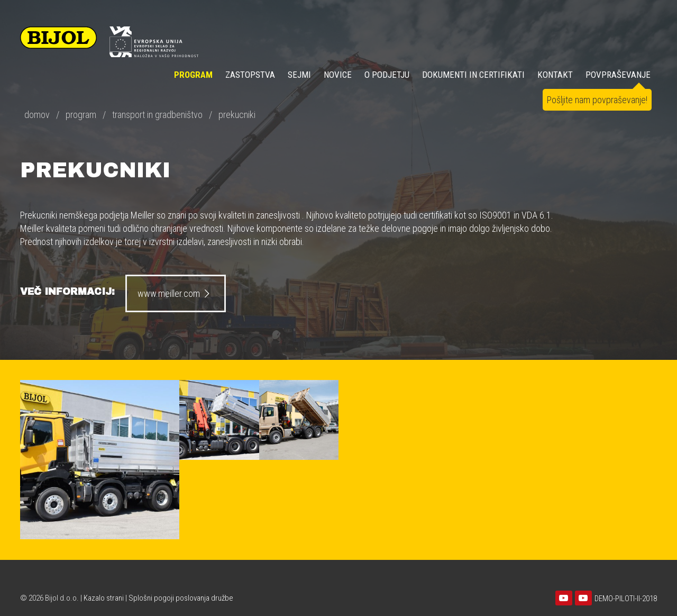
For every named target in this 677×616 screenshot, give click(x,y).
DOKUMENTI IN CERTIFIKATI (473, 75)
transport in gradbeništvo (157, 115)
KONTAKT (555, 75)
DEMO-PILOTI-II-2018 (626, 599)
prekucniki (237, 115)
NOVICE (338, 75)
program (81, 115)
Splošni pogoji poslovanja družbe (181, 598)
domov (37, 115)
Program (193, 75)
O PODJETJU (387, 75)
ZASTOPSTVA (250, 75)
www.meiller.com (175, 293)
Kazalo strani (104, 598)
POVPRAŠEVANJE (618, 75)
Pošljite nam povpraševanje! (597, 100)
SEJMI (299, 75)
